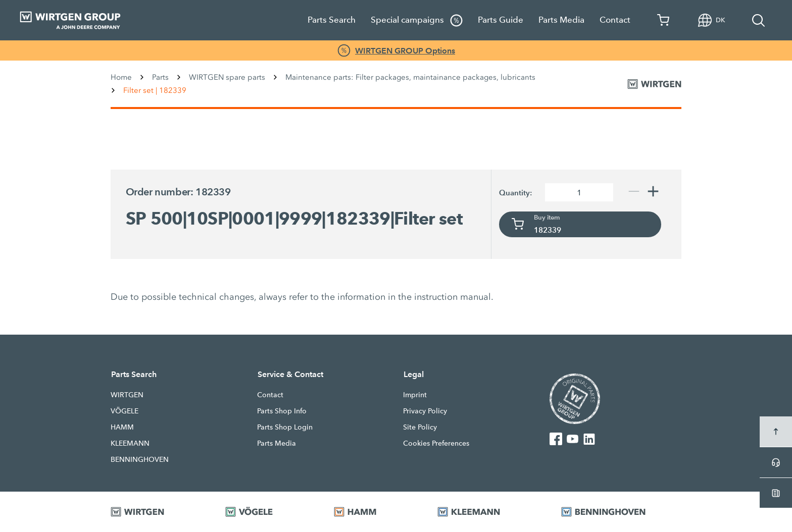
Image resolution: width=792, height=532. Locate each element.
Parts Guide (501, 20)
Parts (160, 77)
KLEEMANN (130, 443)
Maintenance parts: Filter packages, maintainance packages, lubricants (410, 77)
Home (121, 77)
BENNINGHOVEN (140, 459)
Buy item (547, 218)
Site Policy (420, 427)
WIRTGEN (127, 395)
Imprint (415, 395)
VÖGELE (125, 411)
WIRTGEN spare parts (227, 77)
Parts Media (561, 20)
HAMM (122, 427)
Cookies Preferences (436, 443)
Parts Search (332, 20)
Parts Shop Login (285, 427)
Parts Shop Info (282, 411)
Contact (615, 20)
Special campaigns (417, 20)
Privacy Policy (425, 411)
